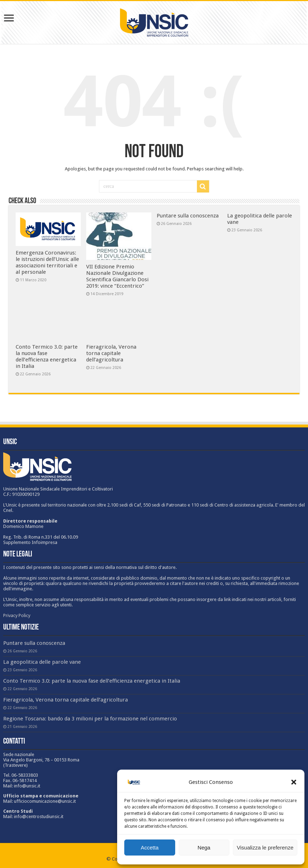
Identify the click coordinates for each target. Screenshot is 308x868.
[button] (294, 782)
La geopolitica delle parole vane (42, 662)
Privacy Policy (17, 615)
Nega (204, 848)
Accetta (150, 848)
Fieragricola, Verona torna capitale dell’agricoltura (111, 353)
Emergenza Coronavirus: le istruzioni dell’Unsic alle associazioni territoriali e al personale (47, 262)
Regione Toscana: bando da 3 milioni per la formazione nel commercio (90, 719)
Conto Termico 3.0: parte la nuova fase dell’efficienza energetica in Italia (47, 356)
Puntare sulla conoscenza (188, 216)
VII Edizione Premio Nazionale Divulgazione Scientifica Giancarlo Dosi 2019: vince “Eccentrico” (117, 276)
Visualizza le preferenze (265, 848)
